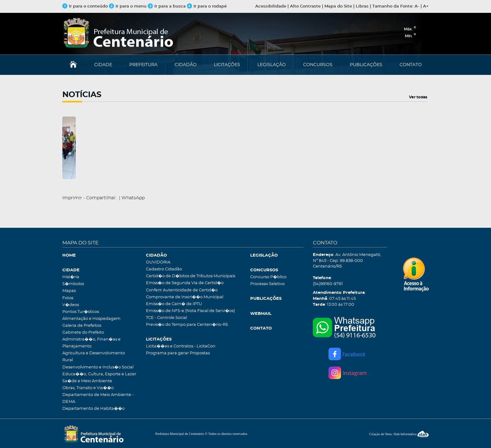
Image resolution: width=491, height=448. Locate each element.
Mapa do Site (338, 6)
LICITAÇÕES (227, 65)
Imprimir (72, 198)
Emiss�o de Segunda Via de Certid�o (185, 283)
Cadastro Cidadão (164, 269)
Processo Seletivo (267, 284)
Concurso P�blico (268, 277)
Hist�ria (71, 277)
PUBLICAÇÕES (366, 65)
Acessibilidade (271, 6)
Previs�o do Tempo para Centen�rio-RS (187, 325)
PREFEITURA (143, 65)
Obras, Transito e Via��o (88, 388)
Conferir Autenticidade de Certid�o (182, 290)
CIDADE (103, 65)
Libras (362, 6)
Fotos (68, 298)
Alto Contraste (305, 6)
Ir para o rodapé (207, 6)
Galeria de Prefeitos (82, 326)
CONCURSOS (318, 65)
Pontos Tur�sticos (81, 312)
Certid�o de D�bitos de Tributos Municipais (191, 276)
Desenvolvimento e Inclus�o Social (98, 367)
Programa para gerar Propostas (178, 353)
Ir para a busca (167, 6)
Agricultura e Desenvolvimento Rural (94, 357)
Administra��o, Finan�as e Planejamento (91, 343)
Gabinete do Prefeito (83, 333)
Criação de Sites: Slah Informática (399, 434)
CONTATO (411, 65)
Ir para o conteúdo (85, 6)
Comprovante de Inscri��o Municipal (185, 297)
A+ (426, 6)
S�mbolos (73, 284)
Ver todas (418, 97)
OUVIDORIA (158, 262)
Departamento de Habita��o (93, 409)
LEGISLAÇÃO (272, 65)
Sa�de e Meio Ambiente (87, 381)
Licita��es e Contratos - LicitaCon (181, 346)
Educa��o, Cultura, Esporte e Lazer (99, 374)
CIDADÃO (186, 65)
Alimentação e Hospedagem (91, 319)
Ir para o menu (128, 6)
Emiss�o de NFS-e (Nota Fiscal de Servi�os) (190, 311)
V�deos (71, 305)
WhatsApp (133, 198)
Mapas (69, 291)
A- (417, 6)
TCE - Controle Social (166, 318)
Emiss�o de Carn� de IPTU (174, 304)
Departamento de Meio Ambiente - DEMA (98, 398)
